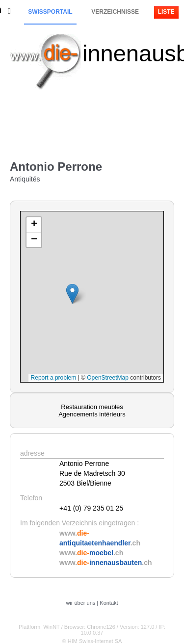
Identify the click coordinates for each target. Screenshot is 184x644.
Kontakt (109, 603)
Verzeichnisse (115, 12)
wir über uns (80, 603)
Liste (166, 12)
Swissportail (50, 12)
